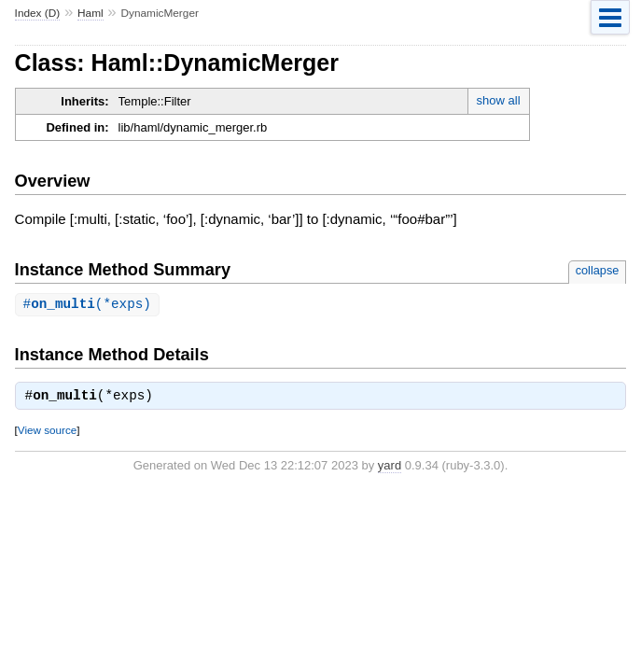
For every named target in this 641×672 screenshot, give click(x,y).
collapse (598, 270)
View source (47, 431)
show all (499, 100)
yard (390, 466)
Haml (91, 13)
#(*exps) (87, 305)
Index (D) (38, 13)
